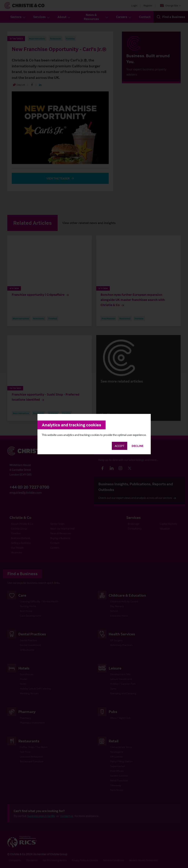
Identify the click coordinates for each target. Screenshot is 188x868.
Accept (120, 446)
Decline (138, 446)
